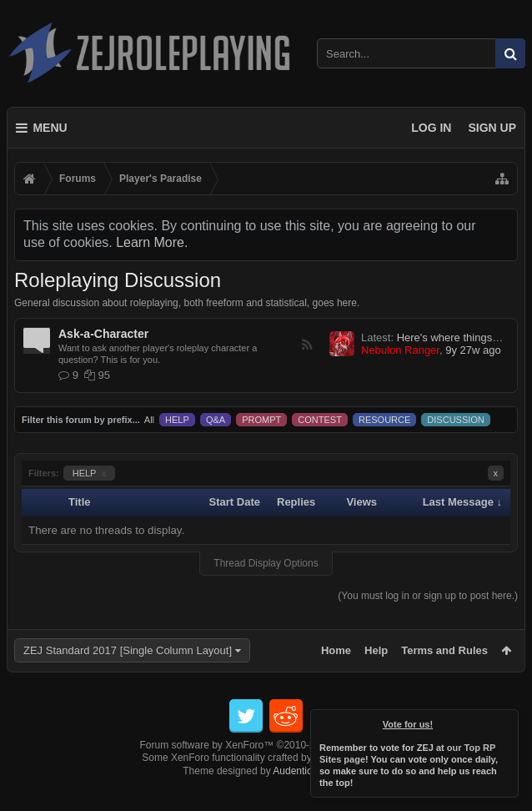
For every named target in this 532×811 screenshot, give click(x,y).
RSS (307, 345)
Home (336, 650)
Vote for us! (408, 724)
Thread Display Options (266, 563)
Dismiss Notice (507, 721)
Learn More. (152, 242)
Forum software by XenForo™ (266, 772)
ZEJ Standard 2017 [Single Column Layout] (128, 650)
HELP (90, 473)
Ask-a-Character (103, 334)
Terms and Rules (444, 650)
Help (376, 650)
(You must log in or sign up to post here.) (428, 596)
